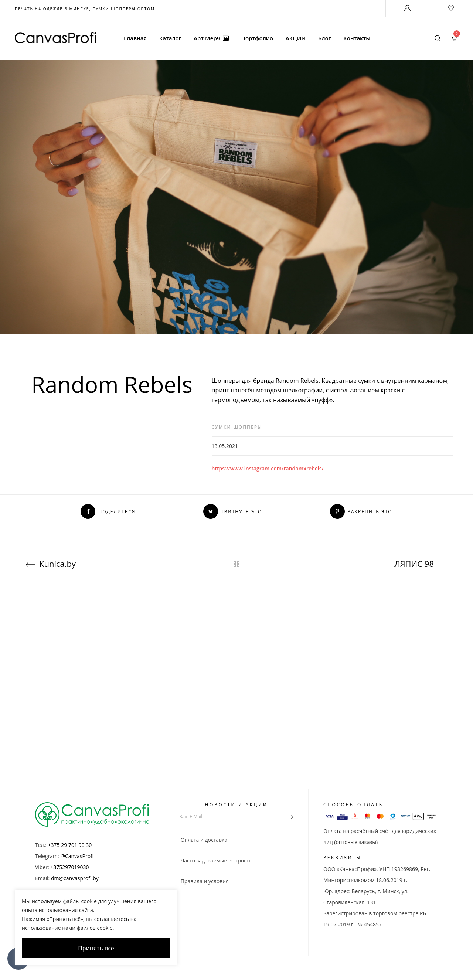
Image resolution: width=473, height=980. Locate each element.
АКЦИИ (296, 38)
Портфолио (257, 38)
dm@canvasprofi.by (75, 878)
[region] (96, 928)
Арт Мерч (211, 38)
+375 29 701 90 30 (70, 845)
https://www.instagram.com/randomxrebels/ (268, 468)
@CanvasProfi (77, 856)
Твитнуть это (233, 512)
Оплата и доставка (203, 840)
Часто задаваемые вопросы (215, 860)
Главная (135, 38)
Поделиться (108, 512)
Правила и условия (204, 881)
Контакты (357, 38)
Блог (324, 38)
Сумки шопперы (237, 427)
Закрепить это (361, 512)
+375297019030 (69, 867)
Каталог (170, 38)
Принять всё (96, 948)
